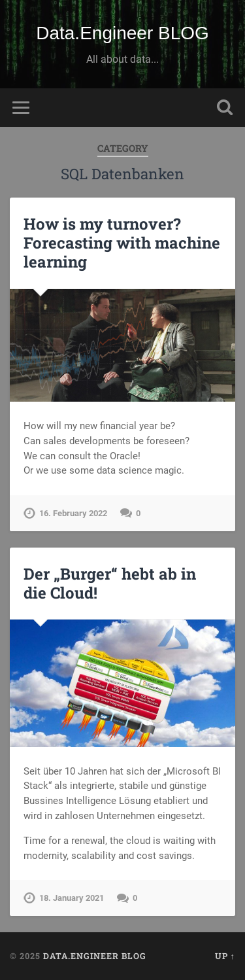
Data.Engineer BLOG (122, 33)
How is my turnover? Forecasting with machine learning (122, 243)
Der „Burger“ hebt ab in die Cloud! (110, 583)
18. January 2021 (72, 898)
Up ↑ (225, 956)
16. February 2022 (73, 513)
